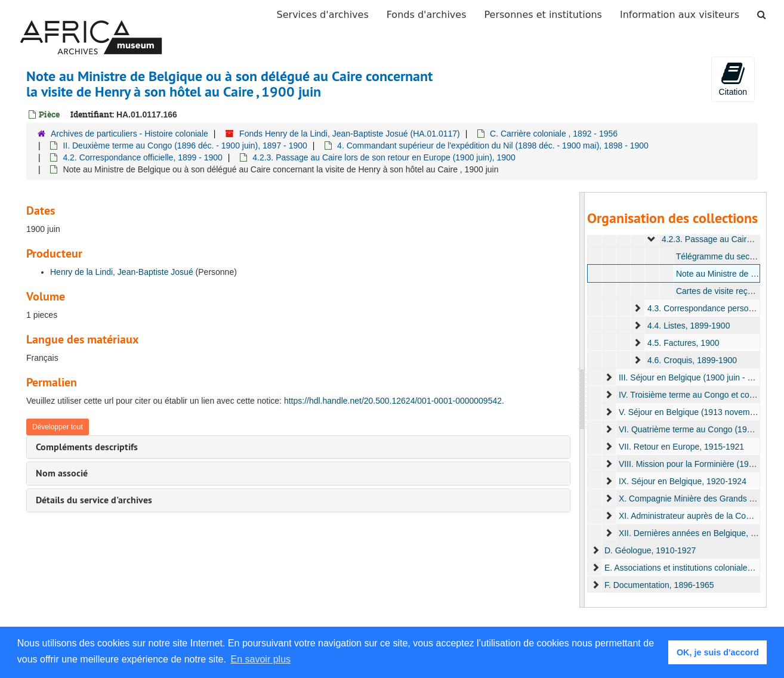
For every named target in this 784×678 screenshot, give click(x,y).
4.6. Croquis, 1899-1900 (692, 360)
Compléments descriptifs (87, 447)
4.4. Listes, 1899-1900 (689, 326)
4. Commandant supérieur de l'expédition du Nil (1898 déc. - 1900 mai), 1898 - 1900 (493, 145)
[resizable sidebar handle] (582, 400)
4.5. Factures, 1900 (683, 343)
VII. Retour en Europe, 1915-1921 (681, 447)
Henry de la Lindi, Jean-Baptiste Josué (122, 272)
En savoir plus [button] (261, 659)
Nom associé (62, 473)
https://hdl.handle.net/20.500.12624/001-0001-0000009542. (394, 401)
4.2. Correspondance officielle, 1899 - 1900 (142, 157)
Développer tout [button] (58, 427)
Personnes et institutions (543, 15)
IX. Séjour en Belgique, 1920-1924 (683, 481)
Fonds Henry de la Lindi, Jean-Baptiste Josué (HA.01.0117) (350, 134)
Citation (733, 79)
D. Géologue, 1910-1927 (650, 550)
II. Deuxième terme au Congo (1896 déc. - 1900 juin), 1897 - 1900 (185, 145)
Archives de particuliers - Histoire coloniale (129, 134)
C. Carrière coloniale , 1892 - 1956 (554, 134)
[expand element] (652, 239)
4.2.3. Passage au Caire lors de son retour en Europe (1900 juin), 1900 (384, 157)
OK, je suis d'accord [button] (718, 652)
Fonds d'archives (427, 15)
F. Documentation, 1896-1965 (659, 585)
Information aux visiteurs (680, 15)
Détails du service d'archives (94, 500)
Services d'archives (323, 15)
